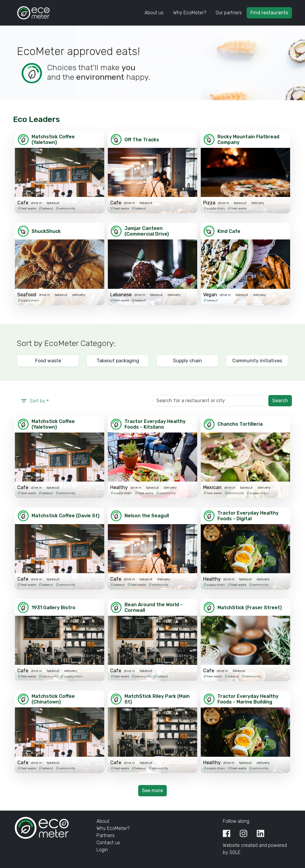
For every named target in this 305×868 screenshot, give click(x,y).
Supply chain (187, 361)
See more (152, 791)
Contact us (108, 843)
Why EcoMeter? (190, 13)
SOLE (235, 852)
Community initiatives (257, 361)
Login (102, 850)
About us (154, 13)
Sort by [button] (33, 401)
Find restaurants (269, 13)
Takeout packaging (118, 361)
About (103, 821)
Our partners (229, 13)
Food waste (48, 361)
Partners (106, 835)
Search (280, 401)
